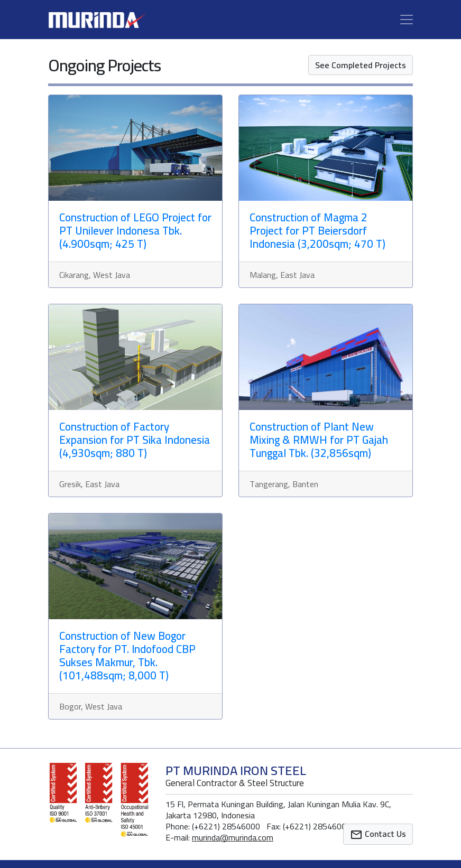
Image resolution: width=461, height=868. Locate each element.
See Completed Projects (361, 65)
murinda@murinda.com (233, 837)
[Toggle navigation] (407, 20)
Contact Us (378, 834)
